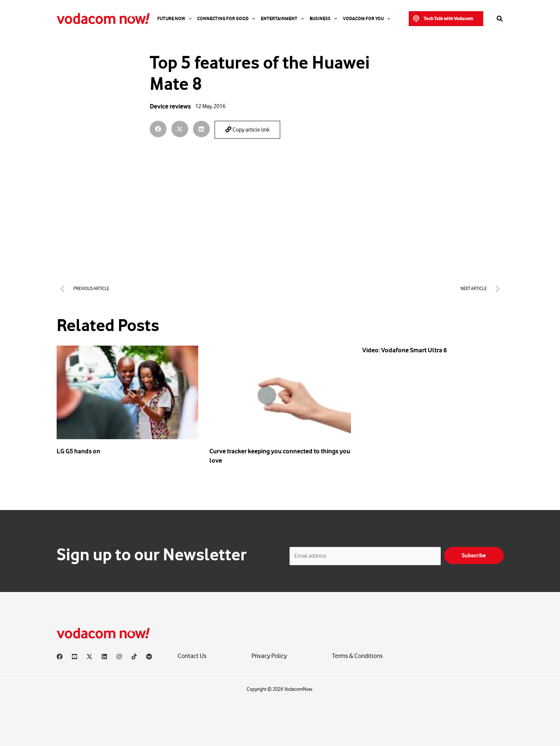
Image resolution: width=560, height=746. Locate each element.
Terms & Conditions (357, 656)
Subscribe (474, 555)
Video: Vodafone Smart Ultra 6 (404, 350)
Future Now (175, 19)
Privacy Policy (269, 656)
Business (323, 19)
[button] (446, 19)
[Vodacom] (149, 657)
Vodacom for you (367, 19)
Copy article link (247, 130)
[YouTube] (75, 657)
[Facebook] (60, 657)
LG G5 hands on (78, 451)
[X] (89, 657)
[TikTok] (134, 657)
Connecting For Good (226, 19)
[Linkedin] (104, 657)
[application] (189, 19)
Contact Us (192, 656)
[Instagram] (119, 657)
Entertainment (282, 19)
